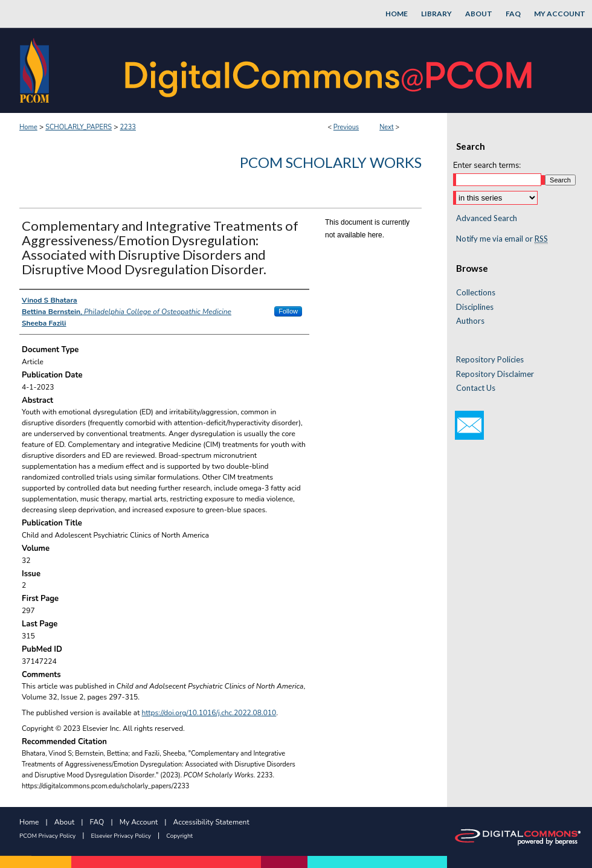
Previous (346, 127)
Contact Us (476, 388)
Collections (476, 293)
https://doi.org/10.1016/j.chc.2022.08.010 (209, 713)
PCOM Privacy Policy (47, 836)
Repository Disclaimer (495, 374)
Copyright (179, 836)
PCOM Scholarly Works (331, 162)
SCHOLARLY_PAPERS (79, 127)
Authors (470, 321)
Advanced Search (487, 218)
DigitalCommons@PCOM (330, 70)
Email (469, 425)
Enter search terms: (487, 166)
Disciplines (475, 307)
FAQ (97, 822)
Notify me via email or (502, 239)
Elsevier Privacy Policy (121, 836)
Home (28, 127)
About (64, 822)
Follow (288, 311)
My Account (139, 822)
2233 (127, 127)
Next (387, 127)
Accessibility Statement (211, 822)
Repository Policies (490, 360)
